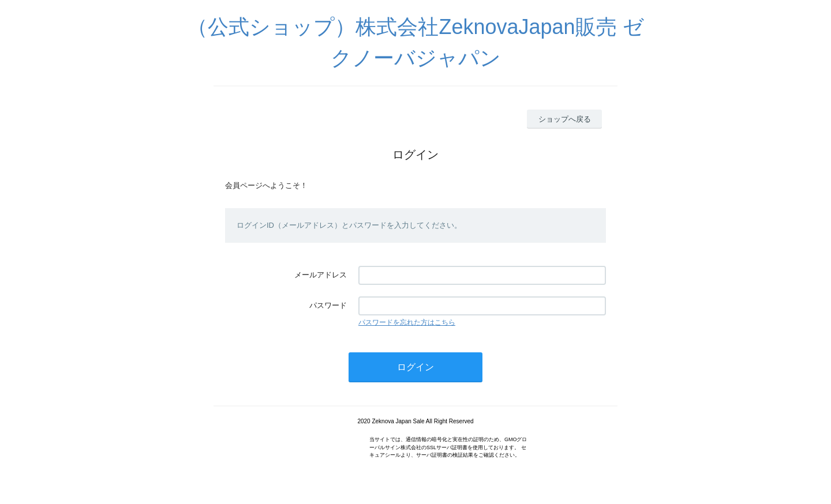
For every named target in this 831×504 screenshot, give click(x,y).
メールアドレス (321, 275)
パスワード (328, 305)
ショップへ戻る (565, 119)
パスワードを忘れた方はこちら (407, 322)
